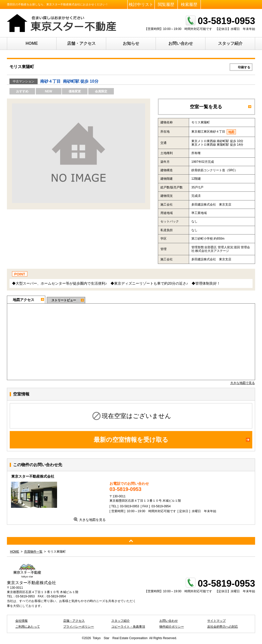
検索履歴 (189, 4)
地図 (231, 132)
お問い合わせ (181, 43)
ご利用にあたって (28, 627)
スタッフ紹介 (230, 43)
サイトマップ (216, 621)
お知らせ (131, 43)
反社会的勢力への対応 (223, 627)
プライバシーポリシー (79, 627)
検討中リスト (141, 4)
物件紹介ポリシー (172, 627)
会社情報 (21, 621)
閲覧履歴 (166, 4)
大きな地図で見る (243, 383)
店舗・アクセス (81, 43)
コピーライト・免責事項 (128, 627)
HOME (32, 43)
